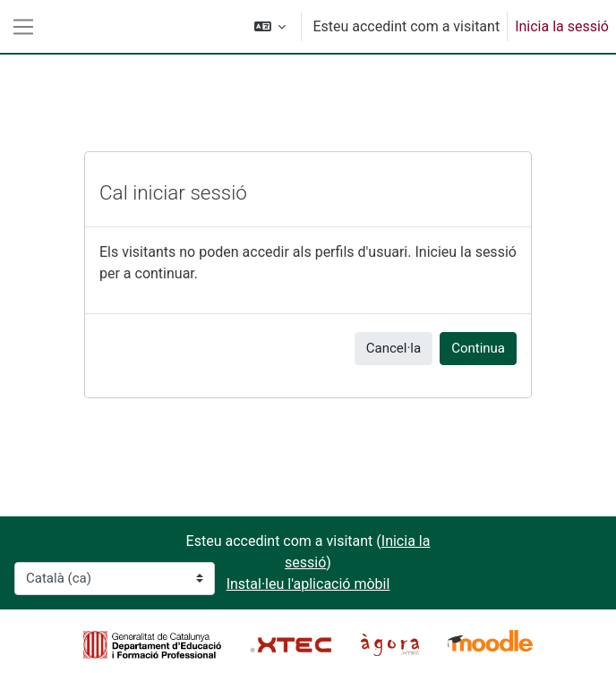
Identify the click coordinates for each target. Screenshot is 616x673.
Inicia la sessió (562, 26)
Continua (478, 348)
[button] (270, 26)
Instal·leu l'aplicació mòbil (308, 584)
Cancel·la (394, 348)
